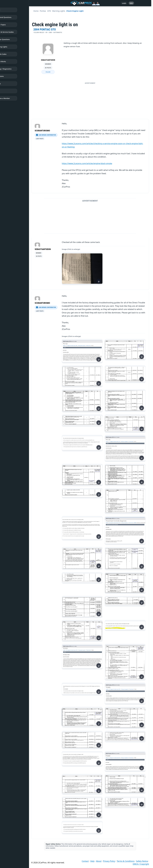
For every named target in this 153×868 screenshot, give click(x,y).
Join (131, 3)
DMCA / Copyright (141, 864)
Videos (7, 84)
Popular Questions (12, 39)
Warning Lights (11, 47)
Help (92, 861)
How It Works (10, 61)
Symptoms (9, 76)
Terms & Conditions (126, 861)
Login (124, 3)
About (99, 861)
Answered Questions (13, 17)
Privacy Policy (109, 861)
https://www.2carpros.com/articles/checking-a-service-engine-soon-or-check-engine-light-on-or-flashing (103, 145)
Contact (85, 861)
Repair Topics (10, 25)
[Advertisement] (91, 102)
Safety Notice (142, 861)
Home (7, 10)
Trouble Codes (10, 54)
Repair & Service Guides (14, 32)
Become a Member (12, 98)
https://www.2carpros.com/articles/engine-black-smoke (87, 163)
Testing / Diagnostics (13, 69)
